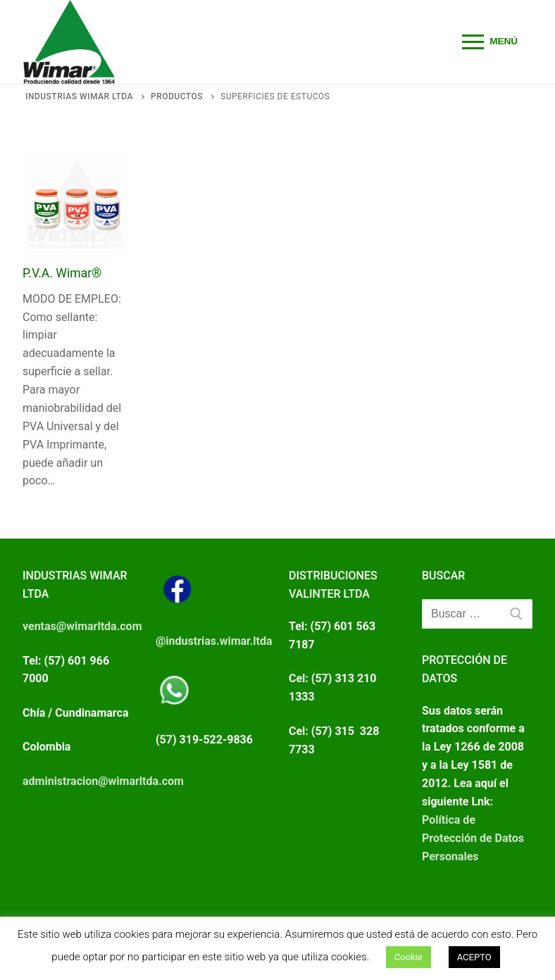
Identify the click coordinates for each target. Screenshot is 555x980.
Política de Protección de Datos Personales (473, 838)
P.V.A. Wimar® (62, 273)
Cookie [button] (409, 957)
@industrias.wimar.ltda (214, 641)
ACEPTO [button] (474, 957)
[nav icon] (490, 42)
